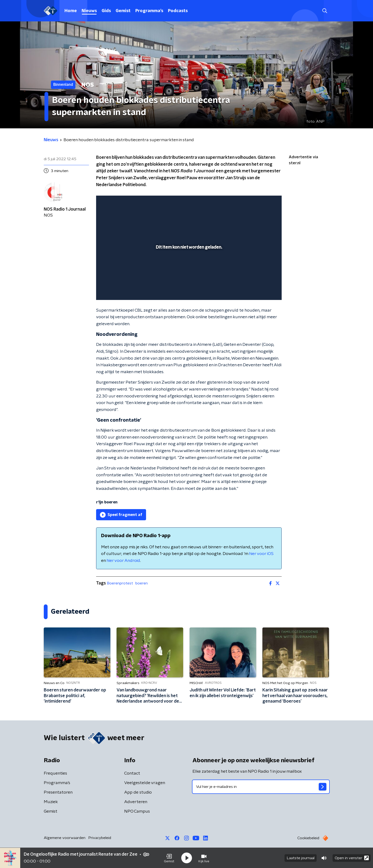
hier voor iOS (261, 554)
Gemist (123, 11)
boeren (142, 583)
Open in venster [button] (352, 858)
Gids (106, 11)
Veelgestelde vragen (145, 783)
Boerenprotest (120, 583)
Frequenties (55, 773)
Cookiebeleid (308, 838)
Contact (132, 773)
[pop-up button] (260, 289)
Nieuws (89, 11)
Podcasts (178, 11)
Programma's (149, 11)
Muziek (51, 802)
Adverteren (136, 802)
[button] (169, 858)
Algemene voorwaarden (65, 838)
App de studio (138, 792)
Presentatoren (58, 792)
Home (71, 11)
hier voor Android (123, 561)
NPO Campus (137, 811)
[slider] (188, 277)
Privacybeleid (100, 838)
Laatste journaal (301, 858)
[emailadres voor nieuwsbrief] (261, 787)
